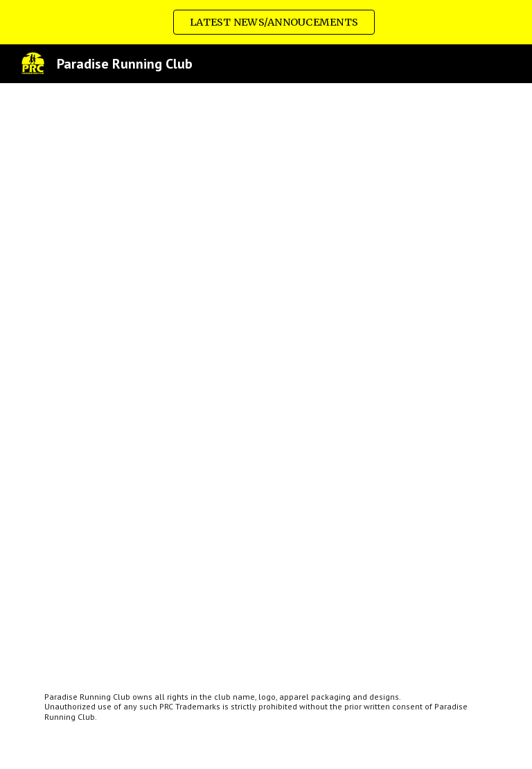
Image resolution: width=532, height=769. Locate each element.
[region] (266, 22)
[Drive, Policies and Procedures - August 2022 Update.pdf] (266, 377)
